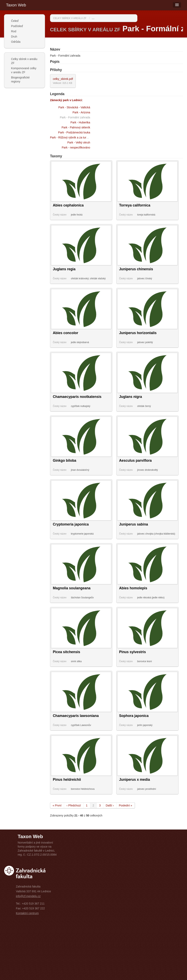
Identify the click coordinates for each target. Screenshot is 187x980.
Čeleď (15, 21)
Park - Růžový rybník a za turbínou (72, 137)
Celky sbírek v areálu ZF (24, 61)
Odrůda (16, 42)
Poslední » (126, 805)
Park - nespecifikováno (76, 147)
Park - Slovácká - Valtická (74, 107)
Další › (110, 805)
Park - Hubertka (80, 122)
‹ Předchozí (74, 805)
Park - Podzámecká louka (74, 132)
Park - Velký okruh (79, 142)
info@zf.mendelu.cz (28, 896)
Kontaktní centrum (27, 913)
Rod (14, 31)
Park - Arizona (81, 112)
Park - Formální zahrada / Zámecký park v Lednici (123, 18)
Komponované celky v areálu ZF (24, 70)
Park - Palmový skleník (76, 127)
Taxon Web (16, 5)
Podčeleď (17, 26)
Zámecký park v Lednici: (66, 100)
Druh (14, 37)
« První (57, 805)
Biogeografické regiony (20, 79)
